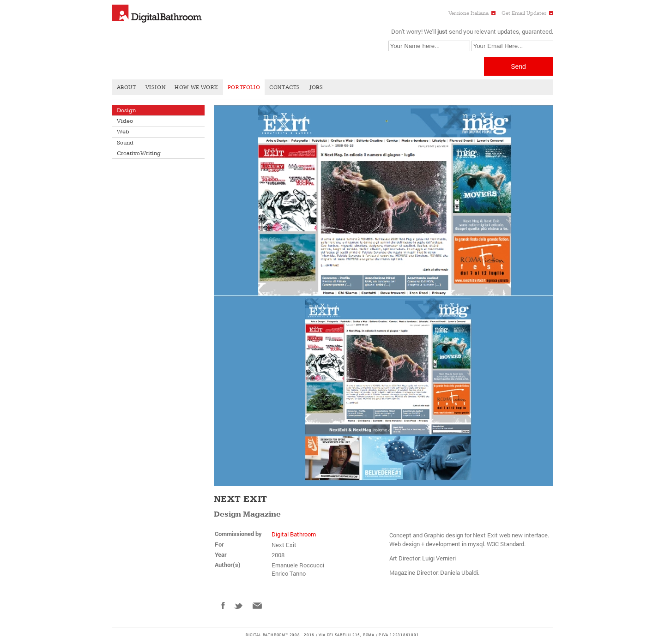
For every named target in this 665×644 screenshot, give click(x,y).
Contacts (285, 87)
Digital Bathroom (294, 534)
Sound (125, 143)
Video (125, 121)
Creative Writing (139, 153)
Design (126, 110)
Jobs (316, 87)
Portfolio (244, 87)
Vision (156, 87)
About (127, 87)
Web (123, 132)
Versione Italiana (469, 13)
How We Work (196, 87)
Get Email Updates (524, 13)
